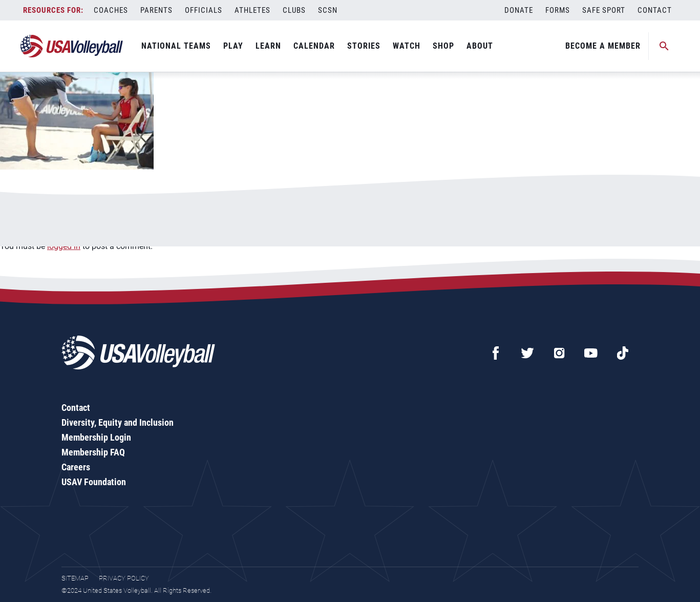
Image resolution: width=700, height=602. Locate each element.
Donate (519, 10)
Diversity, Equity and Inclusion (118, 422)
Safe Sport (604, 10)
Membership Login (96, 437)
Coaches (111, 10)
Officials (204, 10)
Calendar (314, 46)
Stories (364, 46)
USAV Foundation (94, 482)
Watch (407, 46)
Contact (655, 10)
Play (233, 46)
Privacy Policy (124, 578)
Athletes (252, 10)
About (480, 46)
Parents (156, 10)
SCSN (328, 10)
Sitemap (75, 578)
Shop (443, 46)
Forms (558, 10)
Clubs (294, 10)
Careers (76, 467)
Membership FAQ (93, 452)
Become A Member (603, 46)
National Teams (176, 46)
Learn (268, 46)
